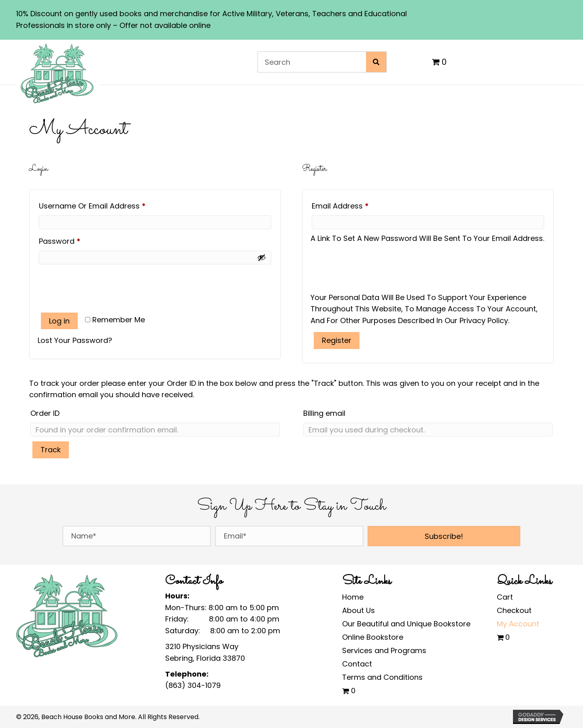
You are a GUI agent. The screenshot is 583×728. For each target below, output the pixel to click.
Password (76, 240)
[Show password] (262, 258)
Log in (59, 321)
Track (51, 450)
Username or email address (108, 205)
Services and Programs (384, 650)
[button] (444, 536)
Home (353, 597)
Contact (357, 664)
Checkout (514, 610)
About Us (359, 610)
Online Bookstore (373, 637)
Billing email (324, 413)
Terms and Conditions (382, 677)
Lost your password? (75, 340)
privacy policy (484, 320)
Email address (356, 205)
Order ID (45, 413)
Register (337, 340)
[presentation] (99, 284)
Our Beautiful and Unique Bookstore (406, 624)
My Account (518, 624)
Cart (505, 597)
